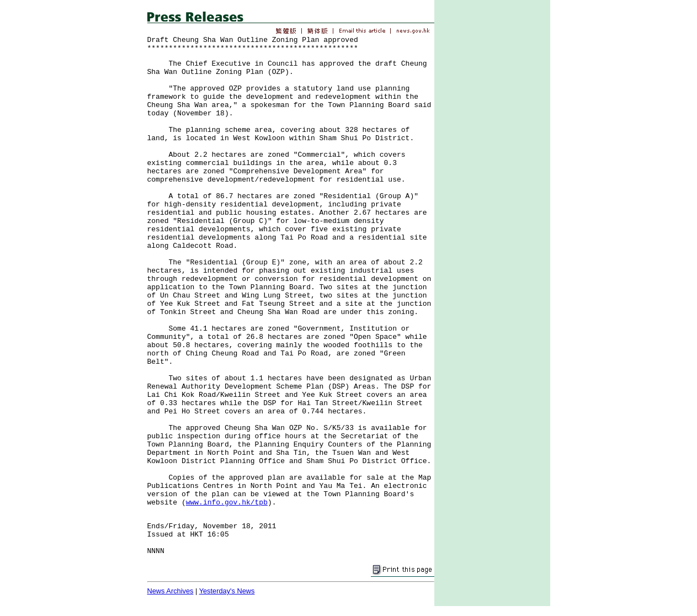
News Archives (171, 591)
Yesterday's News (227, 591)
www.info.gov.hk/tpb (227, 503)
